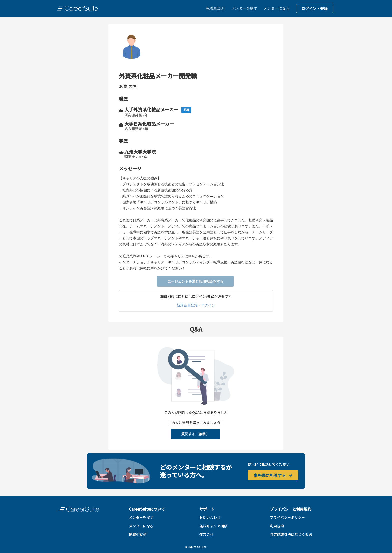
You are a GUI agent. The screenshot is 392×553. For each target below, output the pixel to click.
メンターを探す (244, 8)
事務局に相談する (273, 475)
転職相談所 (216, 8)
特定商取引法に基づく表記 (291, 534)
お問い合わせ (210, 517)
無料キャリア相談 (213, 526)
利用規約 (277, 526)
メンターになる (277, 8)
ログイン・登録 (315, 8)
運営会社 (206, 534)
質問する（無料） (195, 434)
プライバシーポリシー (287, 517)
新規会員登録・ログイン (196, 305)
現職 (186, 110)
